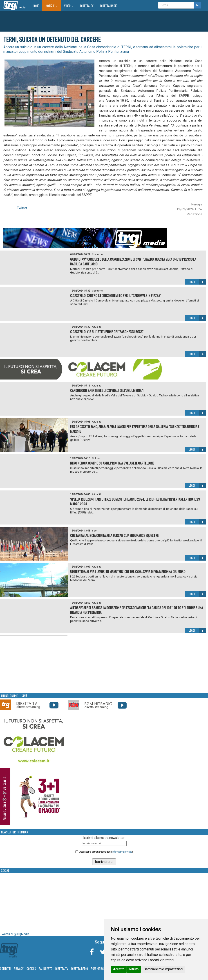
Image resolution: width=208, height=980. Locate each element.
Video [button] (69, 6)
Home (37, 6)
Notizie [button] (51, 6)
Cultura (96, 458)
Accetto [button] (119, 969)
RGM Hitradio (99, 968)
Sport (95, 531)
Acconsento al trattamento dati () (106, 852)
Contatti (6, 968)
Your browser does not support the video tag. (34, 664)
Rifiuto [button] (134, 969)
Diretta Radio (109, 6)
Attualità (97, 327)
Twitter (22, 208)
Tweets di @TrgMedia (15, 934)
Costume (97, 254)
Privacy (19, 968)
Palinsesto (46, 968)
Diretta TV (87, 6)
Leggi (197, 282)
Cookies (31, 968)
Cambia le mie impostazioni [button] (163, 969)
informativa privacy (122, 852)
